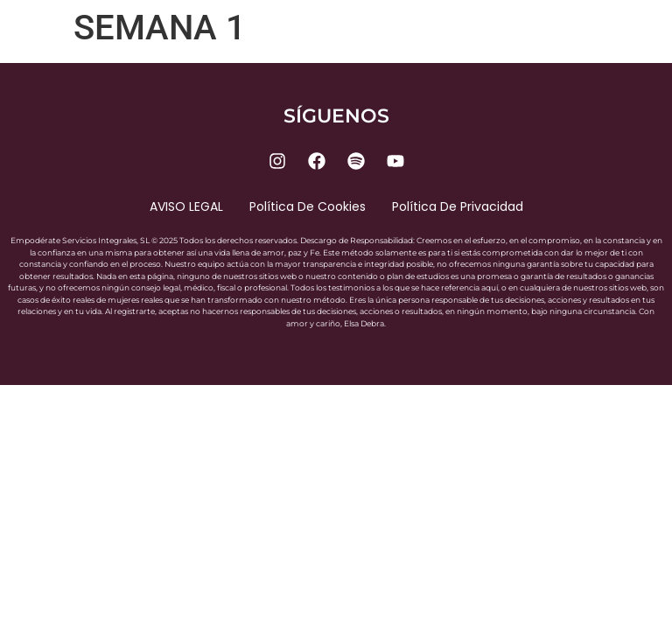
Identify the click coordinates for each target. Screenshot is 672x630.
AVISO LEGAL (186, 206)
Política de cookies (308, 206)
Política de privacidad (458, 206)
